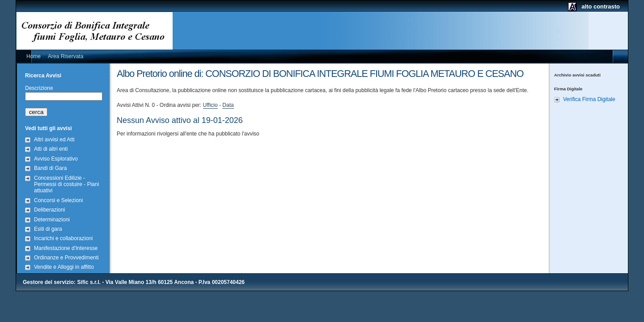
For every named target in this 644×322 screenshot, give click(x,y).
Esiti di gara (48, 229)
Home (34, 56)
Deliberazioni (49, 210)
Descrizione (39, 88)
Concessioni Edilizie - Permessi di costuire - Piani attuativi (66, 184)
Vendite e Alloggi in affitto (64, 267)
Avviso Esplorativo (56, 159)
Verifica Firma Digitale (589, 99)
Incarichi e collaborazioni (63, 238)
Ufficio (210, 105)
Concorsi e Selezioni (58, 200)
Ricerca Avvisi (43, 76)
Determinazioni (52, 220)
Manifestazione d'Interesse (66, 248)
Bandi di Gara (50, 168)
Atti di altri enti (51, 149)
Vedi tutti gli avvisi (49, 128)
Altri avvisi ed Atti (54, 140)
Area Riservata (66, 56)
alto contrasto (601, 6)
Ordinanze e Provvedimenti (66, 258)
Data (228, 105)
